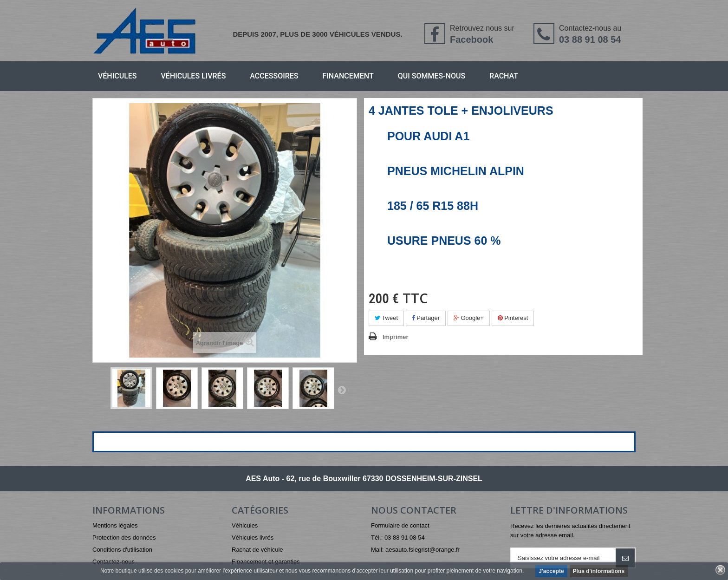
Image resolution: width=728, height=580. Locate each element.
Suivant (342, 390)
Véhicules (117, 76)
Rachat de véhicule (257, 550)
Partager (426, 318)
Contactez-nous (114, 562)
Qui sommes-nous (432, 76)
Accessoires (274, 76)
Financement (348, 76)
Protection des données (124, 538)
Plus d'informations (599, 571)
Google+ (469, 318)
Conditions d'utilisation (122, 550)
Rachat (504, 76)
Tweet (386, 318)
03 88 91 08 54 (590, 39)
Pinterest (513, 318)
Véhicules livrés (194, 76)
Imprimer (396, 337)
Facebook (471, 39)
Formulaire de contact (400, 525)
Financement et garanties (266, 562)
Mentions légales (115, 525)
